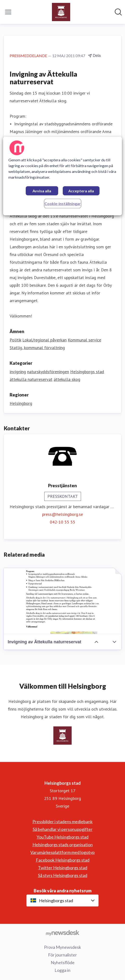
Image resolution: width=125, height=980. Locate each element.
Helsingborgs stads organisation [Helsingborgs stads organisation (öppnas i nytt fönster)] (63, 845)
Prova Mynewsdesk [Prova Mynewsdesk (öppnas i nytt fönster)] (62, 947)
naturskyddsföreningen (48, 372)
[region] (62, 176)
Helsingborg (21, 403)
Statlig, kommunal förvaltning (37, 348)
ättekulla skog (67, 379)
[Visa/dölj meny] (8, 12)
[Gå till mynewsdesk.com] (62, 933)
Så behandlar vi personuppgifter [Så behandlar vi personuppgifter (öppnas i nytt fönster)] (63, 829)
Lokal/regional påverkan (44, 340)
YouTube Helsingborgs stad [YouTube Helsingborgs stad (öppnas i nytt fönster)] (62, 837)
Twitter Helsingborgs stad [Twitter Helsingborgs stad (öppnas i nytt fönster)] (63, 868)
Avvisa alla (42, 191)
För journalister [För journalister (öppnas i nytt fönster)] (62, 955)
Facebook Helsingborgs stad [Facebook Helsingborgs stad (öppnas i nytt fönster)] (63, 860)
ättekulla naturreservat (31, 379)
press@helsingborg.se (62, 514)
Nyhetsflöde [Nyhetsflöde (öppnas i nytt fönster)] (63, 962)
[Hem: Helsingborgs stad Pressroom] (61, 12)
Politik (15, 340)
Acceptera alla (81, 191)
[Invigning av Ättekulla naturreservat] (62, 601)
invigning (18, 372)
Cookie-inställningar (63, 204)
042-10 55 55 (62, 522)
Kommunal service (84, 340)
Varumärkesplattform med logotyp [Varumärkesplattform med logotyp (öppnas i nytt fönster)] (62, 852)
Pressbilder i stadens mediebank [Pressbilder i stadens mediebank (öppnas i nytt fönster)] (62, 822)
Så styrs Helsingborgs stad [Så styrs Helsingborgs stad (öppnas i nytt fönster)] (63, 875)
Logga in (62, 970)
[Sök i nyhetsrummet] (118, 12)
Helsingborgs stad (87, 372)
